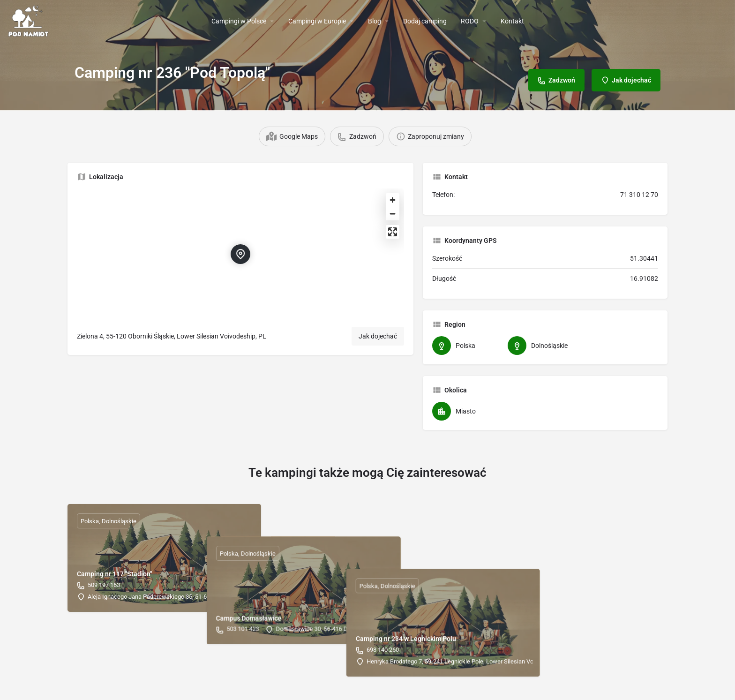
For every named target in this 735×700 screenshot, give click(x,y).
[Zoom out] (393, 214)
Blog (375, 21)
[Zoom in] (393, 200)
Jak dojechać (378, 336)
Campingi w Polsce (239, 21)
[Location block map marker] (240, 254)
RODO (470, 21)
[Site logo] (30, 20)
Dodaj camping (425, 21)
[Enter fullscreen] (393, 232)
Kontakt (512, 21)
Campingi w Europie (317, 21)
